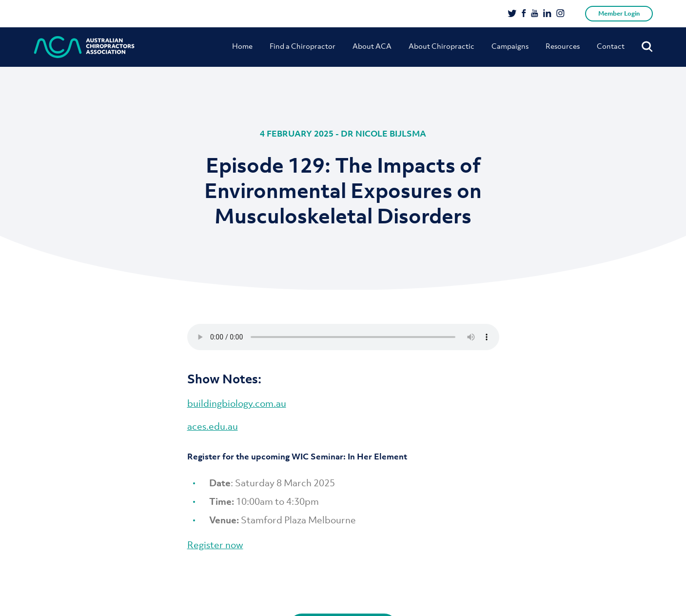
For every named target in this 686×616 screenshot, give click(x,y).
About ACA (372, 46)
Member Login (619, 13)
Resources (563, 46)
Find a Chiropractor (303, 46)
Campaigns (510, 46)
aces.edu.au (213, 426)
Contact (611, 46)
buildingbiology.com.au (237, 403)
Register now (215, 545)
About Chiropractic (441, 46)
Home (242, 46)
